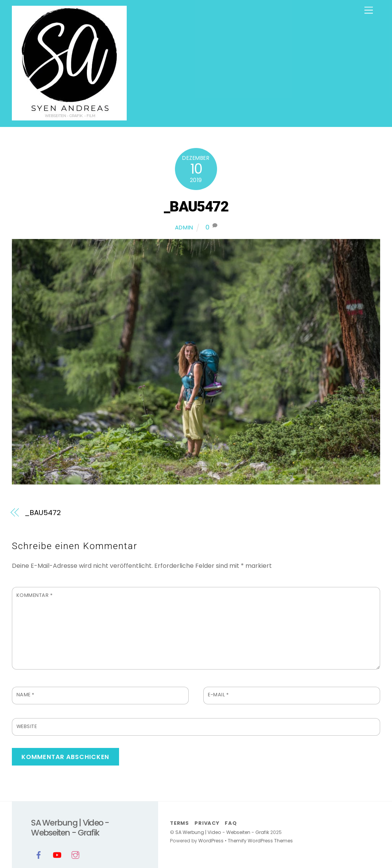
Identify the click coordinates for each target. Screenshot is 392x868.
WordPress (211, 841)
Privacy (207, 823)
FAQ (231, 823)
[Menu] (369, 11)
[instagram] (75, 855)
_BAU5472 (196, 206)
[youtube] (57, 855)
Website (27, 726)
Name (25, 695)
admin (184, 228)
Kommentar (35, 595)
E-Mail (218, 695)
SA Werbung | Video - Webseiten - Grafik (222, 832)
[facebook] (39, 855)
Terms (180, 823)
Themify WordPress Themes (260, 841)
